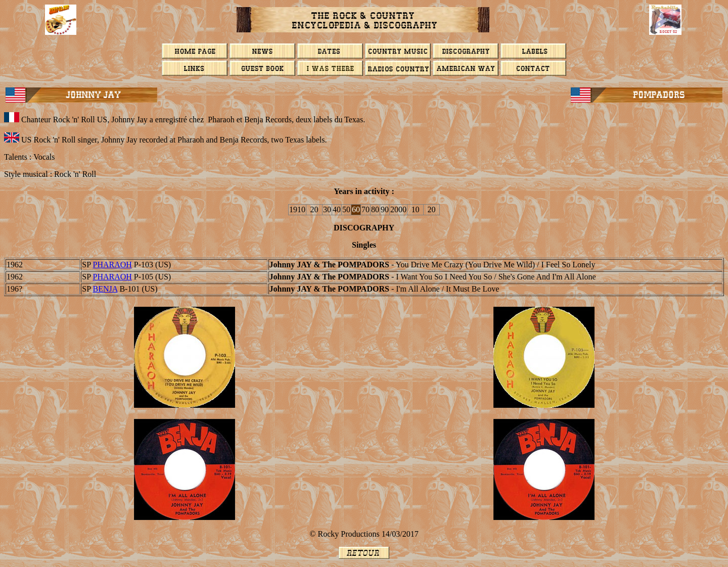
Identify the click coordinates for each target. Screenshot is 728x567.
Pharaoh (112, 265)
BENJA (105, 289)
